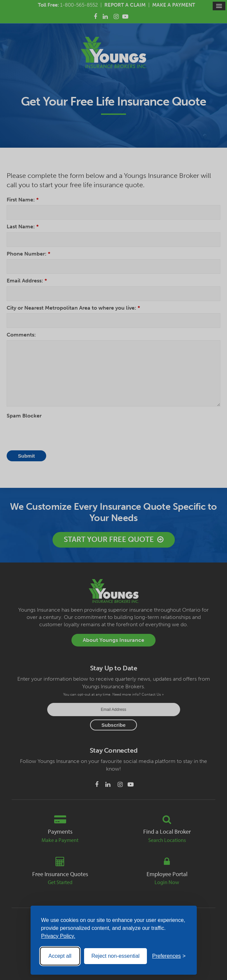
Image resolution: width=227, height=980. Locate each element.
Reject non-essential (115, 956)
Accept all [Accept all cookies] (60, 956)
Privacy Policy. (58, 936)
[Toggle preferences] (169, 956)
